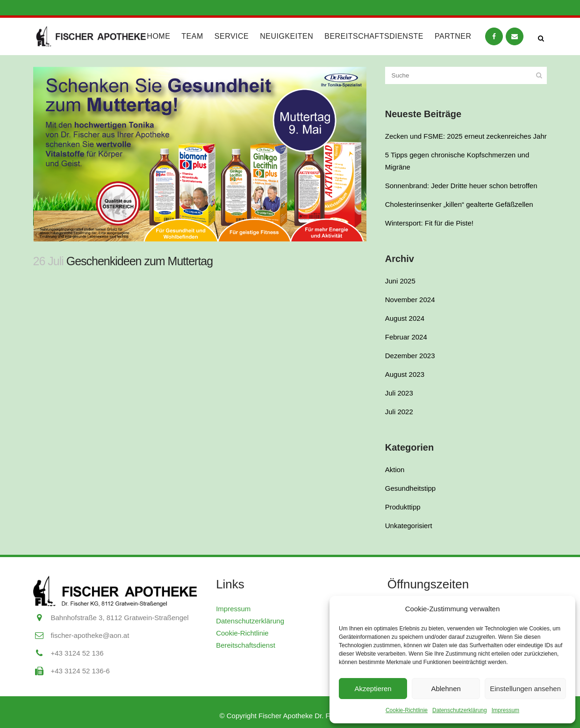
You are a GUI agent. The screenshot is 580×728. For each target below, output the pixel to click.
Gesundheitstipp (410, 488)
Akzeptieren (373, 689)
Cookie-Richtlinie (407, 710)
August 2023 (405, 374)
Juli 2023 (399, 393)
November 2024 (410, 300)
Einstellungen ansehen (525, 689)
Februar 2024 (406, 337)
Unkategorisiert (409, 526)
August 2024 (405, 318)
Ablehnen (446, 689)
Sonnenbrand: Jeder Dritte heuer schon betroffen (461, 186)
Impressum (505, 710)
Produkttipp (403, 507)
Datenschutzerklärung (460, 710)
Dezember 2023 (410, 356)
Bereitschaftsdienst (246, 645)
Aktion (395, 470)
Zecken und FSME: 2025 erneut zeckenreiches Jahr (466, 136)
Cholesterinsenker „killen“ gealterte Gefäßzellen (459, 204)
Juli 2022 (399, 412)
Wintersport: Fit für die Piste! (429, 223)
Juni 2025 (400, 281)
